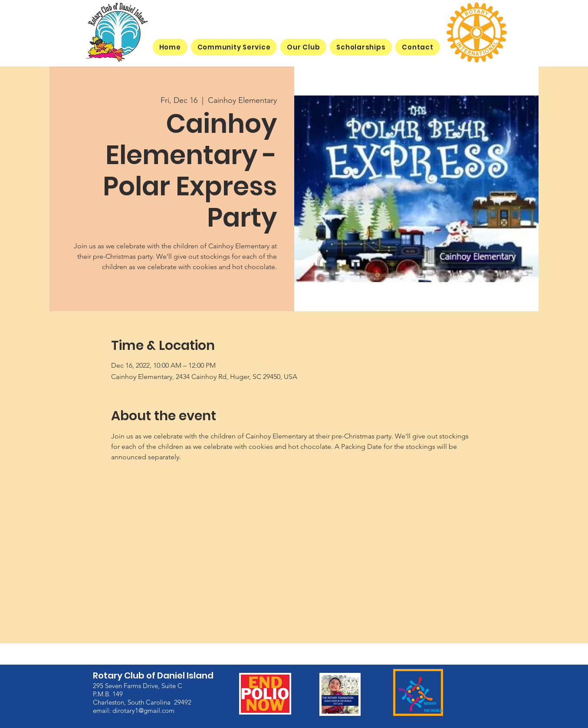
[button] (303, 47)
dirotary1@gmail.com (143, 710)
